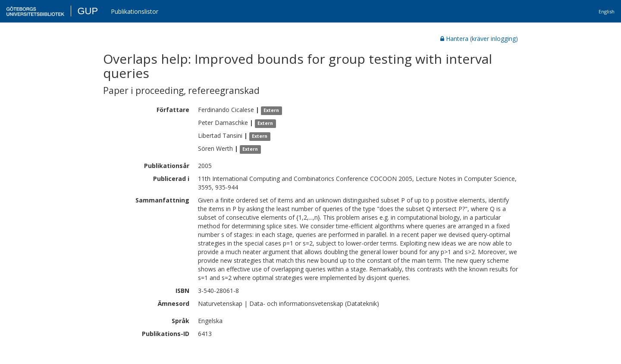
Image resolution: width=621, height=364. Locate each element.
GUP (88, 11)
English (607, 11)
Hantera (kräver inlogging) (479, 39)
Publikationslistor (135, 11)
